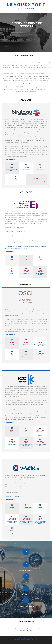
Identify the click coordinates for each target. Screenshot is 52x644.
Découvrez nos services (12, 493)
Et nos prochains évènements (14, 497)
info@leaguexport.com (26, 631)
